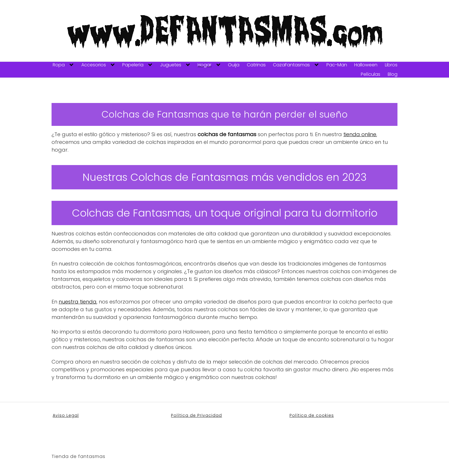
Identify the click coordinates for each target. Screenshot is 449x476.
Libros (391, 65)
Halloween (366, 65)
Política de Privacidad (196, 415)
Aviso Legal (66, 415)
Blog (393, 74)
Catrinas (256, 65)
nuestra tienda (78, 302)
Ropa (59, 65)
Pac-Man (337, 65)
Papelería (133, 65)
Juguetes (171, 65)
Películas (371, 74)
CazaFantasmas (291, 65)
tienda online (360, 134)
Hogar (204, 65)
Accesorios (94, 65)
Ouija (234, 65)
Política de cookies (312, 415)
